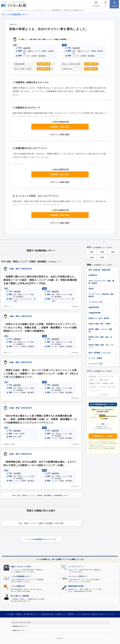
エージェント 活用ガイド (78, 576)
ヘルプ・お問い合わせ (83, 614)
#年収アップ (7, 307)
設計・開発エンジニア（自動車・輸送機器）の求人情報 (41, 523)
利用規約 (19, 614)
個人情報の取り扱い (48, 614)
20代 (92, 252)
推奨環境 (71, 614)
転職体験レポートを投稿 (103, 436)
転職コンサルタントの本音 (21, 567)
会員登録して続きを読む (60, 127)
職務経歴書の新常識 (76, 586)
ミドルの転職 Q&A (18, 586)
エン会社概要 (10, 614)
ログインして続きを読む (60, 134)
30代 (102, 252)
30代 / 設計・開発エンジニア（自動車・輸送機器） (41, 495)
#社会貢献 (92, 376)
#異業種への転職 (9, 444)
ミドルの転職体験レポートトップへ (42, 539)
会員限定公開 (44, 64)
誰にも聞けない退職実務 (20, 596)
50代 (92, 257)
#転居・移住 (104, 380)
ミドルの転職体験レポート (17, 14)
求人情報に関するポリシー (32, 614)
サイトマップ (110, 614)
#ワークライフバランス (106, 376)
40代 (113, 252)
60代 (102, 257)
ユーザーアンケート (76, 567)
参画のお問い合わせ (98, 614)
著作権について (61, 614)
